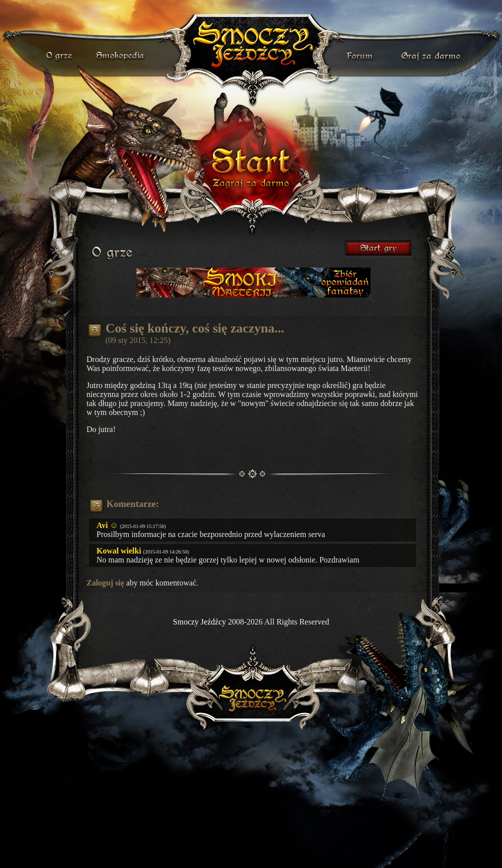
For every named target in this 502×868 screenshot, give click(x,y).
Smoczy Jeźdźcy (199, 622)
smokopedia (121, 56)
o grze (60, 56)
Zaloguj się (105, 583)
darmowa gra (433, 56)
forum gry (361, 56)
